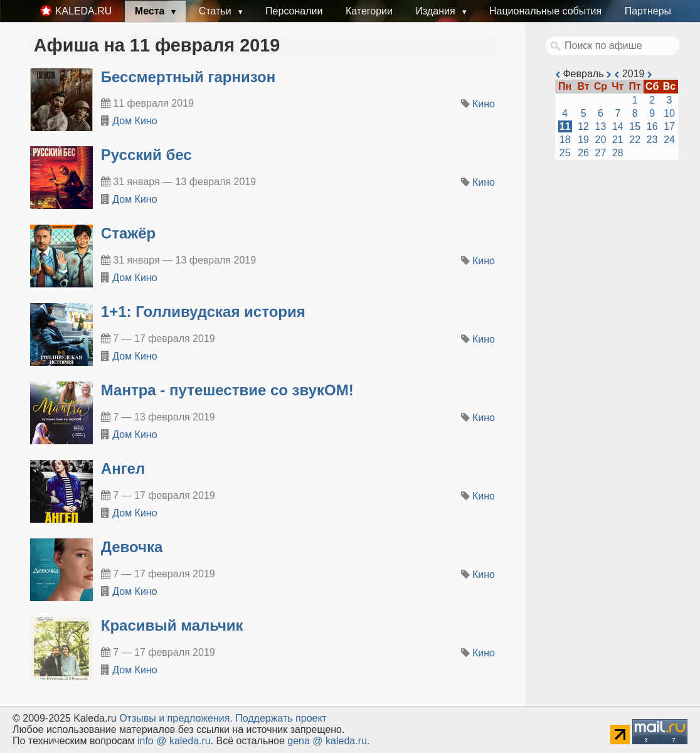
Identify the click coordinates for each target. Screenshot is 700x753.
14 (618, 126)
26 (583, 153)
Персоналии (294, 11)
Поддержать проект (281, 718)
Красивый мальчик (172, 625)
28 (618, 153)
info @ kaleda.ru (174, 741)
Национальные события (545, 11)
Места (151, 11)
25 (565, 153)
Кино (484, 104)
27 (601, 153)
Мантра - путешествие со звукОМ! (227, 390)
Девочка (132, 547)
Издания (437, 11)
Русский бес (146, 155)
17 (669, 126)
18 (565, 140)
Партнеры (648, 11)
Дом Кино (135, 121)
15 (635, 126)
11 (565, 126)
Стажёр (128, 233)
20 (601, 140)
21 (618, 140)
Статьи (216, 11)
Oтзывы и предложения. (176, 718)
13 (601, 126)
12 (583, 126)
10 (669, 113)
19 (583, 140)
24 (669, 140)
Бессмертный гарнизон (188, 77)
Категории (369, 11)
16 (652, 126)
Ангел (123, 468)
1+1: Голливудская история (203, 312)
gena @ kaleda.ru (327, 741)
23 (652, 140)
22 (635, 140)
